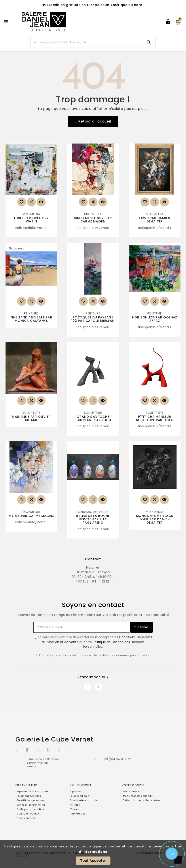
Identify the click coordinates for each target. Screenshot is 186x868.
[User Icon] (168, 22)
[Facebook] (88, 687)
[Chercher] (87, 42)
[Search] (149, 42)
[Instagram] (98, 687)
